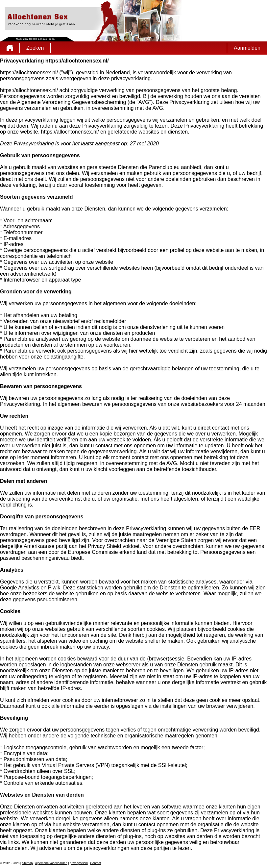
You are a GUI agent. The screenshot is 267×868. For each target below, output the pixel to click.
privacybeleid (79, 863)
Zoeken (35, 48)
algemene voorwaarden (51, 863)
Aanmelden (247, 48)
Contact (95, 863)
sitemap (27, 863)
